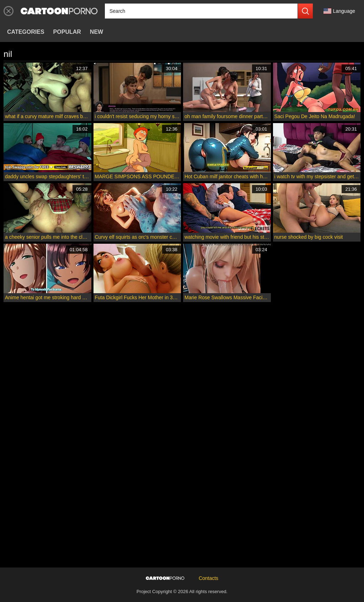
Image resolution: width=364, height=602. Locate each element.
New (97, 32)
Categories (26, 32)
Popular (67, 32)
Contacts (208, 578)
